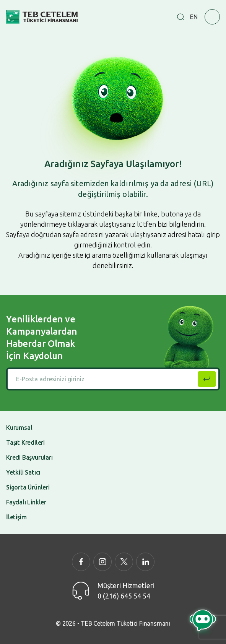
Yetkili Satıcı (23, 472)
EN (194, 17)
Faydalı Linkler (26, 502)
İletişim (16, 517)
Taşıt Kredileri (25, 442)
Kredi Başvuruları (29, 457)
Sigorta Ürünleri (28, 487)
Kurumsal (19, 428)
